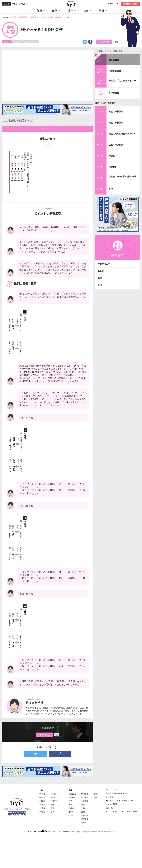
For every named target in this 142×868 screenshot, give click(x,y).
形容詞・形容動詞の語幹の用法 (122, 178)
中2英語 (42, 797)
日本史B (85, 815)
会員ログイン (113, 4)
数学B (71, 815)
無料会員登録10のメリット (117, 793)
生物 (83, 812)
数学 (55, 11)
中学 (41, 790)
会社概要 (110, 797)
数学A (71, 812)
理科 (71, 11)
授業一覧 (110, 808)
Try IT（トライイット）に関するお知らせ (123, 811)
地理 (53, 805)
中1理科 (54, 794)
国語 (102, 11)
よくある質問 (111, 804)
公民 (53, 812)
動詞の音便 (114, 60)
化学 (83, 808)
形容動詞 (113, 167)
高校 (70, 790)
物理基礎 (85, 794)
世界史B (85, 819)
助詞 (100, 278)
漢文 (96, 797)
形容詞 (112, 156)
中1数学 (42, 805)
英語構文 (72, 797)
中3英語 (42, 801)
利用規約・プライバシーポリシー (119, 801)
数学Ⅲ (71, 808)
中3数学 (42, 812)
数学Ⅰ (71, 801)
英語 (40, 11)
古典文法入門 (104, 264)
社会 (86, 11)
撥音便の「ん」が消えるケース (122, 82)
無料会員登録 (130, 4)
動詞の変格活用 (116, 123)
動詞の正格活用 (116, 111)
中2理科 (54, 797)
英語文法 (72, 794)
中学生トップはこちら (20, 4)
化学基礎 (85, 797)
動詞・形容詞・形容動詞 (105, 103)
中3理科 (54, 801)
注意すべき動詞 (116, 145)
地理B (84, 823)
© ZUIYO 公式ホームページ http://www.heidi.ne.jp (52, 831)
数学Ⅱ (71, 805)
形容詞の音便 (115, 71)
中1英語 (42, 794)
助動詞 (101, 271)
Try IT (71, 4)
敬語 (100, 285)
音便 (111, 189)
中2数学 (42, 808)
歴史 (53, 808)
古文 (96, 794)
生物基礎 (85, 801)
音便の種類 (114, 93)
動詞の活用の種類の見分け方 (122, 134)
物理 (83, 805)
